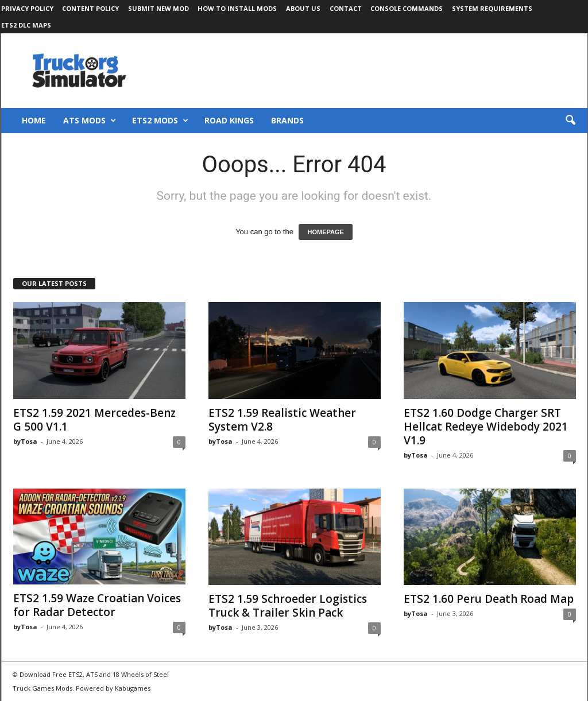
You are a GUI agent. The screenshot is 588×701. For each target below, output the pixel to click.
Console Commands (407, 8)
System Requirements (492, 8)
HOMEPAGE (325, 232)
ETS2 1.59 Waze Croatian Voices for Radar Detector (97, 605)
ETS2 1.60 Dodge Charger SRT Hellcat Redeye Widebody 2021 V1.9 (486, 427)
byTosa (25, 441)
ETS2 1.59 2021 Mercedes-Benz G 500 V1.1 (94, 420)
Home (34, 120)
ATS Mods (90, 121)
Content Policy (90, 8)
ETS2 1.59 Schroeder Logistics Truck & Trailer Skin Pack (288, 606)
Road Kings (229, 120)
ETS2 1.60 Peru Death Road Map (489, 599)
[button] (570, 121)
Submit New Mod (158, 8)
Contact (346, 8)
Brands (287, 120)
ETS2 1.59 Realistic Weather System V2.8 (282, 420)
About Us (303, 8)
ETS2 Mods (160, 121)
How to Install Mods (237, 8)
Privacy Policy (27, 8)
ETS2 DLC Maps (26, 25)
